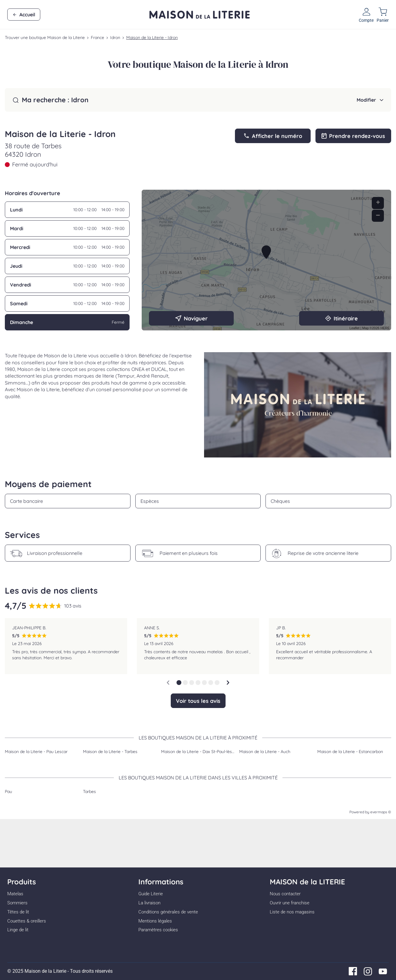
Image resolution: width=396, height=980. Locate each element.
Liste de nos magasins (292, 912)
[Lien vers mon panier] (383, 15)
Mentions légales (155, 921)
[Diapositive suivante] (228, 683)
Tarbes (89, 792)
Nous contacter (285, 894)
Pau (8, 792)
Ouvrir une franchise (290, 903)
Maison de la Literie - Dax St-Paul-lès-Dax (201, 752)
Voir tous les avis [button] (198, 701)
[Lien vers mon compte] (366, 15)
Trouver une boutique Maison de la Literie (45, 38)
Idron (115, 38)
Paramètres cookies (158, 930)
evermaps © (381, 812)
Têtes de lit (18, 912)
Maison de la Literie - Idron (152, 38)
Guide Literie (151, 894)
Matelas (15, 894)
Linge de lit (18, 930)
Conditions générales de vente (168, 912)
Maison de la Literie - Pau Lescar (36, 752)
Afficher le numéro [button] (273, 136)
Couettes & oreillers (27, 921)
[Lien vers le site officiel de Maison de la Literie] (200, 15)
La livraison (149, 903)
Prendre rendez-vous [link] (353, 136)
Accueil (24, 15)
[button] (179, 683)
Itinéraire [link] (342, 318)
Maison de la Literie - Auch (265, 752)
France (97, 38)
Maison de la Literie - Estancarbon (350, 752)
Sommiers (17, 903)
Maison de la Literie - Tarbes (110, 752)
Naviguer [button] (191, 318)
